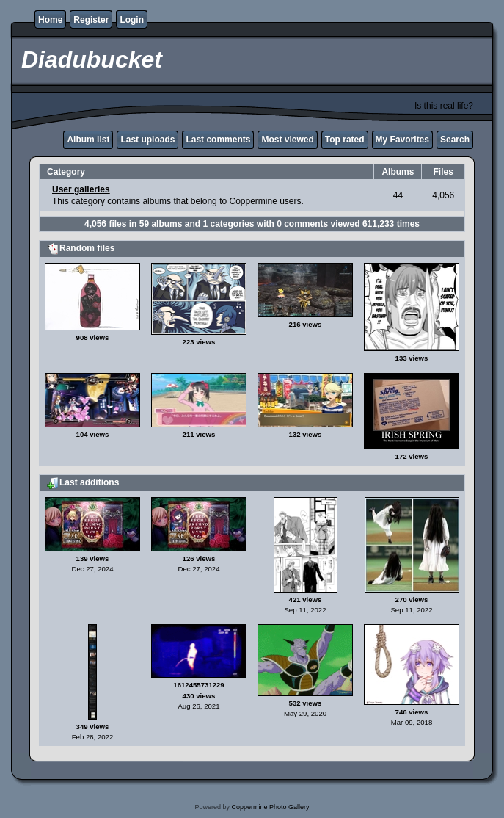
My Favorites (402, 140)
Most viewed (287, 140)
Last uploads (147, 140)
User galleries (81, 189)
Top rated (345, 140)
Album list (88, 140)
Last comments (218, 140)
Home (50, 20)
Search (455, 140)
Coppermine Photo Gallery (270, 807)
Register (91, 20)
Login (132, 20)
